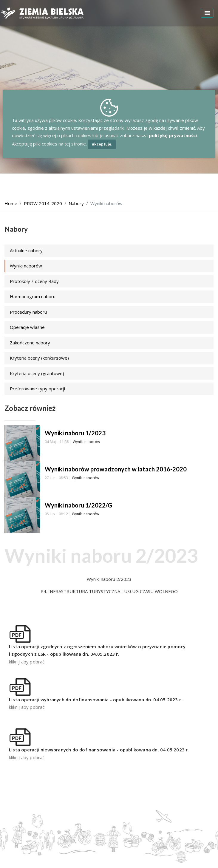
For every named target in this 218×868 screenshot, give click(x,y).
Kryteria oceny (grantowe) (37, 373)
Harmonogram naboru (33, 296)
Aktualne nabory (26, 250)
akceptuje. (102, 144)
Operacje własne (27, 327)
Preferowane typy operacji (37, 389)
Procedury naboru (28, 312)
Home (11, 203)
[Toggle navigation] (207, 13)
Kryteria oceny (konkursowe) (39, 358)
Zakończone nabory (30, 343)
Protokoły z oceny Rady (34, 281)
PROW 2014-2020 (43, 203)
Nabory (76, 203)
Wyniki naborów (26, 266)
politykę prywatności (173, 135)
